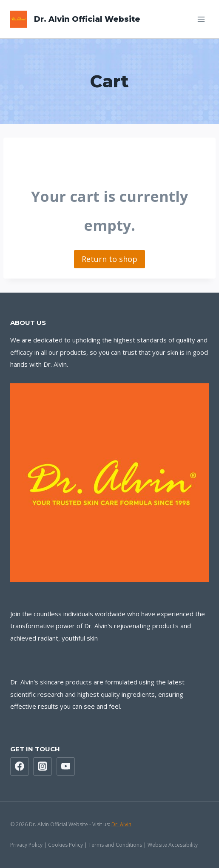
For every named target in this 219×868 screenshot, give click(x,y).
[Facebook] (20, 767)
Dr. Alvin (121, 824)
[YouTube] (66, 767)
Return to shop (109, 259)
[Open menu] (201, 19)
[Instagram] (43, 767)
